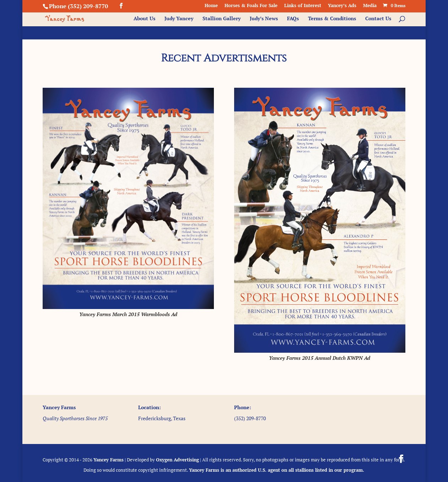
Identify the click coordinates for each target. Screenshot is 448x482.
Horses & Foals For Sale (251, 6)
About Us (144, 19)
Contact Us (378, 19)
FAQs (293, 19)
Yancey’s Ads (342, 6)
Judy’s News (264, 19)
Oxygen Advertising (177, 460)
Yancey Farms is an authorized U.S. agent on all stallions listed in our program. (277, 470)
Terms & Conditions (332, 19)
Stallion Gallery (222, 19)
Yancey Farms (109, 460)
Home (211, 6)
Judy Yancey (179, 19)
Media (370, 6)
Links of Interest (303, 6)
